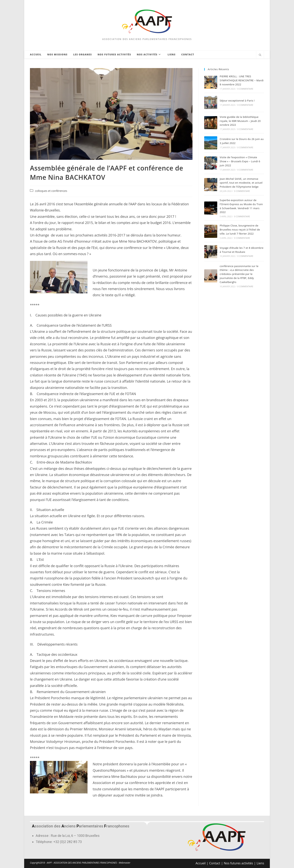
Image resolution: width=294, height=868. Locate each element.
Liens (260, 863)
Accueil (201, 863)
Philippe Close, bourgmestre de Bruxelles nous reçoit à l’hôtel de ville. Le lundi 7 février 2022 (240, 230)
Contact (215, 863)
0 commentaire (245, 89)
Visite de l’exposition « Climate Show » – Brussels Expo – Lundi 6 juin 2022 (240, 161)
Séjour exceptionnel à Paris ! (237, 101)
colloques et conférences (51, 191)
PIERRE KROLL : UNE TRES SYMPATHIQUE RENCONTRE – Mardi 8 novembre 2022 (242, 80)
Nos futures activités (238, 863)
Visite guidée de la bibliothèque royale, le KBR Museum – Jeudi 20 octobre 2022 (240, 121)
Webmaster (125, 863)
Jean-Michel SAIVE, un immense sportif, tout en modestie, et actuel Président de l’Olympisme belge (241, 183)
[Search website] (260, 55)
